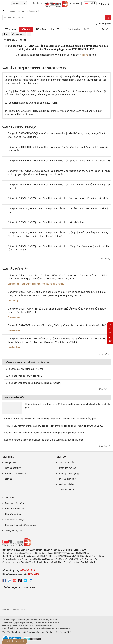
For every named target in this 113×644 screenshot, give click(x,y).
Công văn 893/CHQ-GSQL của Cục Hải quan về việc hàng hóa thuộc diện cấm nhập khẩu (58, 198)
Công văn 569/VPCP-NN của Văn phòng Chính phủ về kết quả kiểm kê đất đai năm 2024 (58, 325)
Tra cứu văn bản (67, 462)
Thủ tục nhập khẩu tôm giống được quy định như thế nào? (33, 383)
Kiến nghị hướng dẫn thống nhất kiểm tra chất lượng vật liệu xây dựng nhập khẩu (44, 440)
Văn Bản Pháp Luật (11, 632)
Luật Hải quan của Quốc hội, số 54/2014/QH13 (34, 103)
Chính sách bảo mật (14, 520)
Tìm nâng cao (103, 23)
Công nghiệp (14, 284)
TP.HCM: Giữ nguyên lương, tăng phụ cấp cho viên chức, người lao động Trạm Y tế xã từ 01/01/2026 (54, 426)
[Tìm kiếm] (108, 18)
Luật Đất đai (47, 632)
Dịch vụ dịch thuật (68, 479)
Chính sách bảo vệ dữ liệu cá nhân (21, 525)
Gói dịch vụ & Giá (71, 3)
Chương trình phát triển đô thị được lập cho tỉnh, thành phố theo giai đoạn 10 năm (44, 433)
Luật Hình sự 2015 (63, 632)
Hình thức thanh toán (15, 509)
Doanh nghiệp (14, 317)
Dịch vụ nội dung (67, 484)
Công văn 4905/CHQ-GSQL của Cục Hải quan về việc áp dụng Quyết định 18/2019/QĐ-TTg (59, 161)
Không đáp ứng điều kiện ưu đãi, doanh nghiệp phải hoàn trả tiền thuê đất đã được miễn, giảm (50, 419)
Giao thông (13, 301)
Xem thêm (105, 259)
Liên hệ (9, 479)
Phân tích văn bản (68, 468)
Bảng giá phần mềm (14, 503)
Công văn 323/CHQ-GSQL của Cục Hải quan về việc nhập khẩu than (46, 222)
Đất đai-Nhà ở (14, 330)
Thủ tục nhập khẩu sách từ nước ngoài (23, 376)
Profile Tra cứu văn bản (16, 473)
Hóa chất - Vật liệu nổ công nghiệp (48, 284)
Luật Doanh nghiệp (31, 632)
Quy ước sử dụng (13, 514)
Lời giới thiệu (11, 462)
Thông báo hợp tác (14, 530)
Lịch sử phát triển (13, 468)
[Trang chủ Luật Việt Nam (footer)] (56, 542)
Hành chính (26, 284)
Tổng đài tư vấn (67, 490)
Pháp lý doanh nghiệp (69, 473)
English (90, 3)
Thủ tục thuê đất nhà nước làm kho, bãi (23, 369)
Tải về (85, 55)
